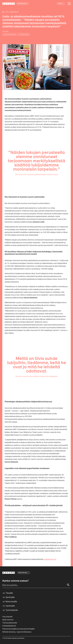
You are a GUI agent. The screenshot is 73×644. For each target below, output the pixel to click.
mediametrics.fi (50, 559)
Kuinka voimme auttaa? (15, 581)
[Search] (68, 585)
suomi (60, 4)
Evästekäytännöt (9, 626)
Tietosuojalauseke (10, 623)
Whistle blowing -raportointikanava (17, 632)
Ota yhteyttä (7, 617)
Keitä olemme (8, 620)
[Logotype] (9, 4)
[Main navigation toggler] (69, 4)
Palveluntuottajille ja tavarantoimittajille (19, 629)
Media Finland (22, 4)
